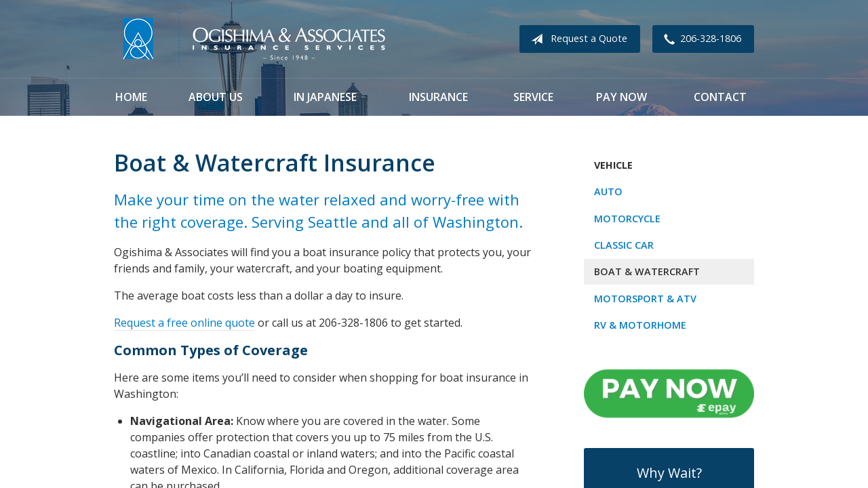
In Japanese (325, 97)
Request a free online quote (184, 323)
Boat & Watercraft (647, 271)
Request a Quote (576, 39)
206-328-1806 (700, 39)
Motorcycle (627, 219)
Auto (608, 191)
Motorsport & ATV (645, 299)
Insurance (438, 97)
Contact (720, 97)
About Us (216, 97)
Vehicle (613, 165)
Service (533, 97)
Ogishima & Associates (253, 39)
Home (131, 97)
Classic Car (624, 245)
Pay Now (622, 97)
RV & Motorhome (640, 325)
